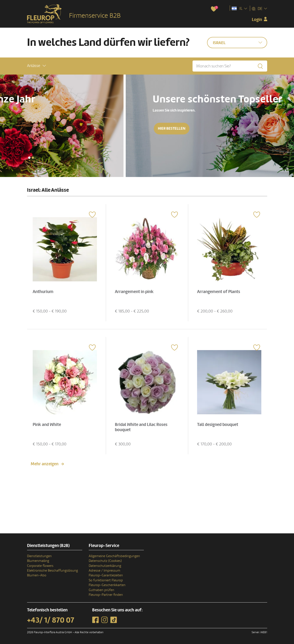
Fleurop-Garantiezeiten (106, 575)
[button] (36, 66)
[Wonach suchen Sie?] (230, 66)
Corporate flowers (40, 566)
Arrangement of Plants (219, 292)
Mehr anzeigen (45, 464)
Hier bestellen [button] (46, 128)
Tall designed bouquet (218, 425)
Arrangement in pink (134, 292)
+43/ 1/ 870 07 (51, 620)
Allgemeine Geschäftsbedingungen (114, 556)
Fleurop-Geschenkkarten (107, 585)
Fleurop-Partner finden (106, 595)
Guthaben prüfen (101, 590)
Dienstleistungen (39, 556)
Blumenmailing (38, 561)
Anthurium (43, 292)
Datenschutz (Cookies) (105, 561)
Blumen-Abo (37, 575)
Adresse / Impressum (104, 571)
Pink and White (47, 425)
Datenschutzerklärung (105, 566)
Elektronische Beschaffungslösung (52, 571)
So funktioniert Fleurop (106, 580)
